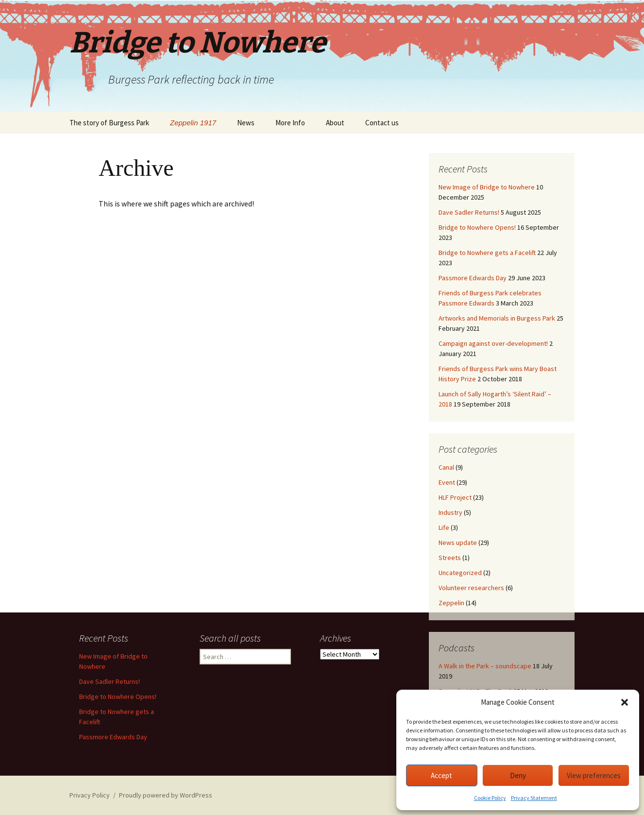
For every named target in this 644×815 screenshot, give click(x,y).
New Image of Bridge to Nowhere (487, 187)
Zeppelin (451, 603)
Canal (446, 467)
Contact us (382, 123)
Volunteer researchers (471, 588)
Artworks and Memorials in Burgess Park (497, 318)
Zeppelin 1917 (193, 123)
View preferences (594, 775)
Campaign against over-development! (493, 343)
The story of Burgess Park (109, 123)
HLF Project (455, 497)
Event (447, 482)
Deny (518, 775)
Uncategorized (460, 573)
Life (444, 527)
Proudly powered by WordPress (166, 795)
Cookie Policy (490, 798)
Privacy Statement (534, 798)
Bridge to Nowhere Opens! (477, 227)
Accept (441, 775)
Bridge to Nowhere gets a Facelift (487, 253)
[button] (625, 702)
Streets (450, 558)
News (246, 123)
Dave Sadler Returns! (469, 212)
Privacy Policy (90, 795)
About (335, 123)
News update (458, 543)
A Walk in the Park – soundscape (485, 666)
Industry (450, 512)
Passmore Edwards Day (473, 278)
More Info (290, 123)
